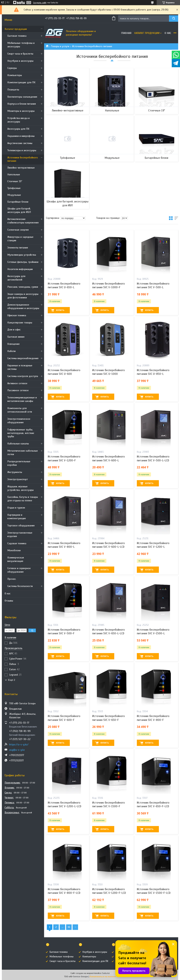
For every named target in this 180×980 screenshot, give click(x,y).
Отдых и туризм (16, 508)
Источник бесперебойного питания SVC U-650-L (64, 285)
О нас (8, 594)
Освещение (13, 344)
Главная (126, 33)
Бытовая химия (16, 337)
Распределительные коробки (19, 463)
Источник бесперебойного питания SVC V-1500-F (108, 804)
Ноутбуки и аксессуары (20, 61)
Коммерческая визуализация (16, 559)
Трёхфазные (14, 188)
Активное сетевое (17, 383)
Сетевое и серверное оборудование (19, 570)
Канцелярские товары (20, 323)
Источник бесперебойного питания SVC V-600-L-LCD (108, 545)
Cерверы (12, 68)
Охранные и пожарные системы (20, 367)
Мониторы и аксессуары (21, 111)
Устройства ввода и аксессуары (18, 120)
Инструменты (15, 472)
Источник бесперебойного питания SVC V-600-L (108, 458)
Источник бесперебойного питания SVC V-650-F (108, 718)
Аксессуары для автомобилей (16, 278)
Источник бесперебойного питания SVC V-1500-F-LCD (154, 891)
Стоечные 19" (15, 181)
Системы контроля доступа (23, 376)
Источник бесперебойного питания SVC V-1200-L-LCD (64, 804)
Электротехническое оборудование (19, 421)
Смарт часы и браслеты (20, 54)
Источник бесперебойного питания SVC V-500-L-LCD (153, 458)
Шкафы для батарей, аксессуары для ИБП (19, 210)
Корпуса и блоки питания (22, 104)
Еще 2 (12, 680)
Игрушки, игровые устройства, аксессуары (20, 488)
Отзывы (9, 601)
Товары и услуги (60, 46)
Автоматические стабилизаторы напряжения (23, 221)
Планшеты (13, 90)
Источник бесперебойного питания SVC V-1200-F (64, 458)
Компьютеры (15, 75)
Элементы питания (18, 248)
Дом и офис (14, 330)
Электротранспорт (18, 479)
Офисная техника (17, 315)
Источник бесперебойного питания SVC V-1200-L (153, 545)
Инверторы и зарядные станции (20, 239)
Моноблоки (14, 550)
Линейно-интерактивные (21, 168)
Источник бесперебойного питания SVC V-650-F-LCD (153, 804)
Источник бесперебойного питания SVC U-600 (64, 372)
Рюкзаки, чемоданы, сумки (23, 287)
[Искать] (174, 19)
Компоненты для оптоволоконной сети (20, 410)
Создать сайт (40, 3)
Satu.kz (106, 973)
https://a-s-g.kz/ (19, 745)
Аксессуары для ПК (18, 129)
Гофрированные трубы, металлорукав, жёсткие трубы (21, 433)
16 (69, 927)
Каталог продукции (16, 29)
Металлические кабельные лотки (23, 453)
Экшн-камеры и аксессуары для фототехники (23, 296)
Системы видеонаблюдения (23, 358)
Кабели (11, 351)
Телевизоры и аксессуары (22, 150)
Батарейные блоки (18, 202)
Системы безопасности (20, 586)
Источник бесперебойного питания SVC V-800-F (153, 718)
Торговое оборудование (21, 526)
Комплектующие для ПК (21, 82)
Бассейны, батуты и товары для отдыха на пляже (23, 499)
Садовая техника (17, 543)
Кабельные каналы (18, 444)
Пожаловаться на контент (103, 977)
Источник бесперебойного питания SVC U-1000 (108, 372)
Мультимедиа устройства (22, 255)
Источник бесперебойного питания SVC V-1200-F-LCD (109, 891)
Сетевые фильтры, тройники (23, 262)
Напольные (14, 175)
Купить (60, 310)
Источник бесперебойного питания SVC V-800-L (64, 545)
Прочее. (12, 579)
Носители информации (20, 269)
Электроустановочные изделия (20, 534)
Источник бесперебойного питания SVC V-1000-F (108, 285)
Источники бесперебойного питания (23, 159)
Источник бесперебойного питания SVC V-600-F (64, 718)
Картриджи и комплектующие (17, 517)
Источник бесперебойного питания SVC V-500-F (64, 632)
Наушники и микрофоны (21, 136)
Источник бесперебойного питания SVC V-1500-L (153, 632)
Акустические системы (20, 143)
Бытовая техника (17, 36)
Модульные (14, 195)
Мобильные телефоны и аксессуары (21, 45)
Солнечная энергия (18, 230)
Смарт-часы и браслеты (63, 961)
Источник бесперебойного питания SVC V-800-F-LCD (64, 891)
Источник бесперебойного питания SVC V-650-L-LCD (108, 632)
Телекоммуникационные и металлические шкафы (22, 399)
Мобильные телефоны (62, 957)
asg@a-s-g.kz (17, 750)
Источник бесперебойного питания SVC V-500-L (153, 285)
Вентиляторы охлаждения (22, 97)
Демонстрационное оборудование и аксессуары (23, 306)
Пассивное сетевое (18, 390)
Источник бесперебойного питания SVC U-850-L (153, 372)
